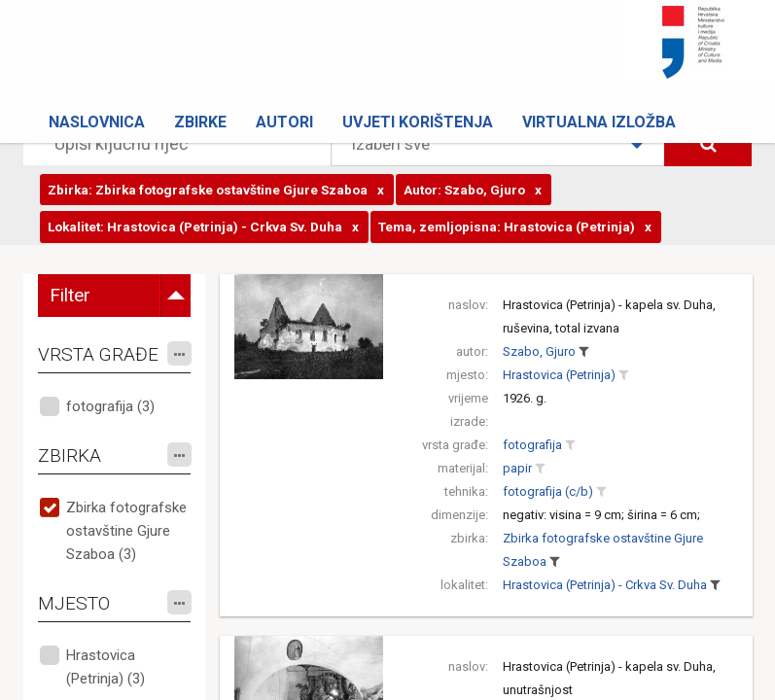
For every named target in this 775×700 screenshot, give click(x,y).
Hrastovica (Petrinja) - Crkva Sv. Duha (605, 585)
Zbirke (200, 122)
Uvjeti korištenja (418, 122)
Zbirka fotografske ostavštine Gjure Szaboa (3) (126, 531)
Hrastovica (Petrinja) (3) (106, 667)
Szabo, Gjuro (539, 351)
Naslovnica (97, 122)
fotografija (532, 445)
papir (517, 468)
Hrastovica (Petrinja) (559, 375)
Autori (284, 122)
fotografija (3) (110, 406)
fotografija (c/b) (548, 491)
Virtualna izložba (599, 122)
